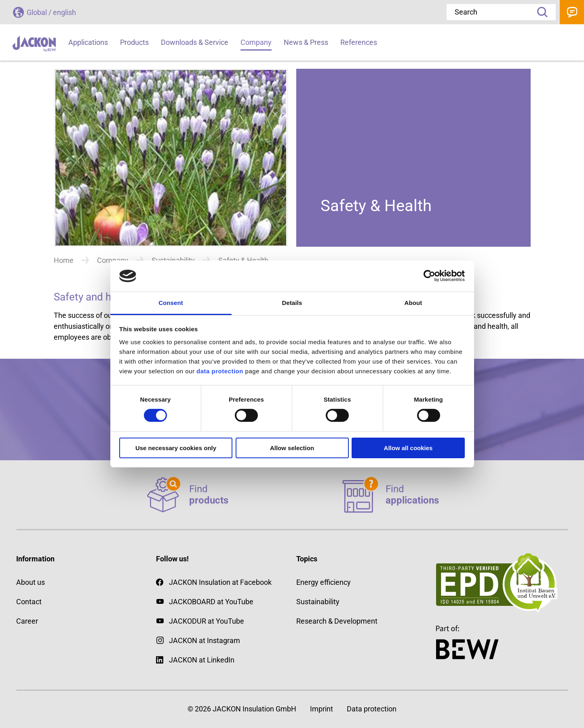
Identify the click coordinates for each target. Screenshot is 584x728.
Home (64, 260)
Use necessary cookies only (176, 448)
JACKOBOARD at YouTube (211, 602)
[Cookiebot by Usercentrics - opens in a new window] (429, 276)
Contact (572, 12)
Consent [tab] (171, 303)
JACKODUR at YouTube (207, 621)
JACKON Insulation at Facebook (214, 582)
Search (540, 12)
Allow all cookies (408, 448)
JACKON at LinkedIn (195, 660)
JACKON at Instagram (205, 640)
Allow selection (292, 448)
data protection (219, 371)
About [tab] (413, 303)
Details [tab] (292, 303)
